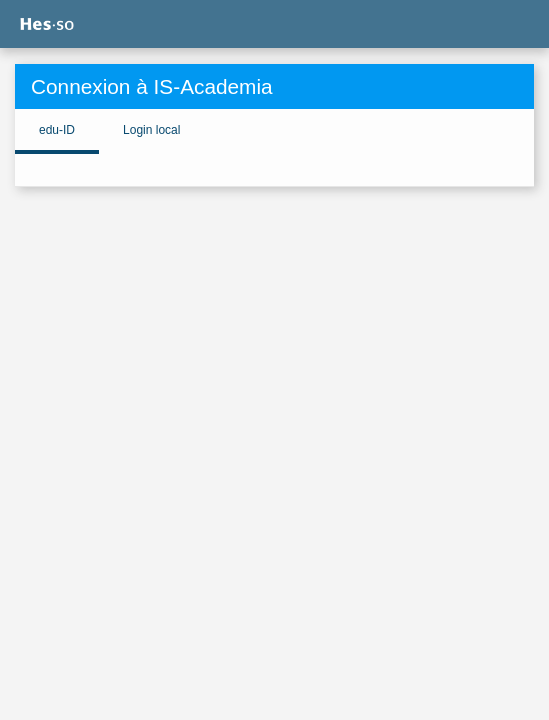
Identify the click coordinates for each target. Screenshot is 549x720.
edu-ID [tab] (57, 130)
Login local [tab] (151, 130)
